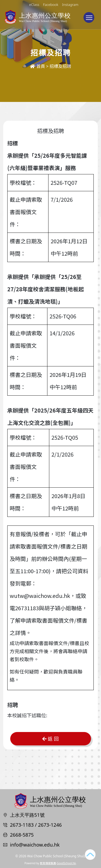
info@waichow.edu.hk (35, 845)
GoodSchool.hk (66, 863)
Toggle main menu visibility (90, 20)
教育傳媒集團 (48, 863)
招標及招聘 (60, 66)
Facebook (51, 5)
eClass (34, 5)
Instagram (70, 5)
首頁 (37, 66)
